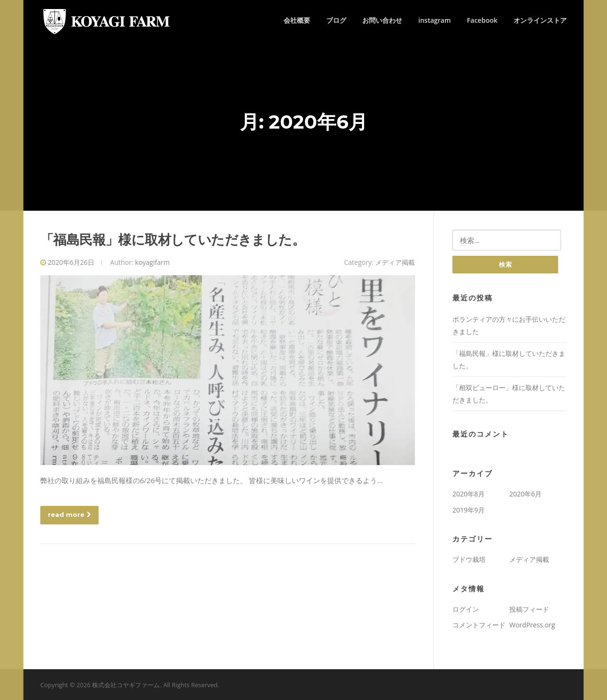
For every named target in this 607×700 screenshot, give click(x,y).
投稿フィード (529, 609)
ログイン (466, 609)
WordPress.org (532, 625)
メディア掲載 (395, 262)
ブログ (336, 20)
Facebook (482, 20)
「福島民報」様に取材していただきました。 (173, 240)
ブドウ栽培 (469, 559)
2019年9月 (469, 510)
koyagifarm (152, 262)
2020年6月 (525, 494)
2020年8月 (469, 494)
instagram (435, 20)
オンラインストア (540, 20)
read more (69, 514)
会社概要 (297, 20)
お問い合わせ (382, 20)
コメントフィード (479, 625)
